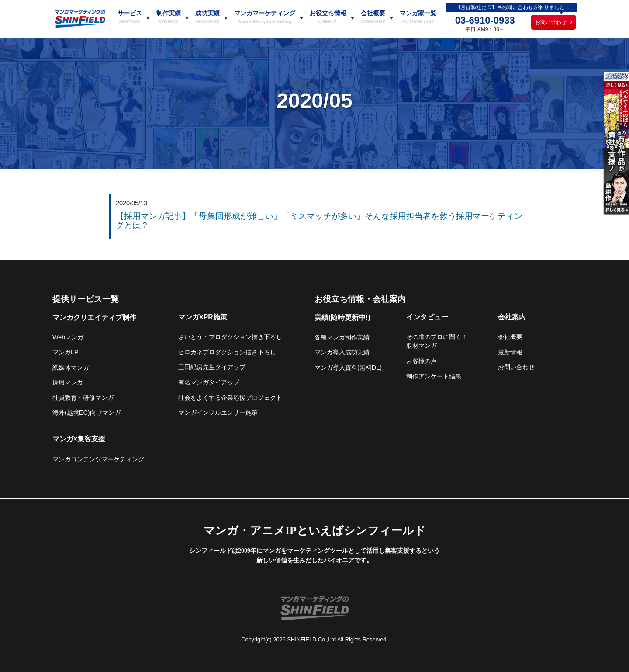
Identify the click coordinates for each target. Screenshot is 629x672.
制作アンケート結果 (434, 376)
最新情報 (510, 352)
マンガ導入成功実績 (342, 352)
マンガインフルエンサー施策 (218, 412)
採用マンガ (68, 382)
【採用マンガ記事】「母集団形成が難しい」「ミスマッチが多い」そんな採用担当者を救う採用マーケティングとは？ (319, 221)
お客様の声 (422, 361)
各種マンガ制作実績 (342, 337)
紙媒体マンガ (71, 367)
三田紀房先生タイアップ (212, 367)
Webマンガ (68, 337)
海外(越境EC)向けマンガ (86, 412)
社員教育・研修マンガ (83, 398)
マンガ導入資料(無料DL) (348, 367)
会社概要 (510, 337)
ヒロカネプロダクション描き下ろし (227, 352)
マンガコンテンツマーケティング (98, 459)
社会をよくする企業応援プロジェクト (230, 398)
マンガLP (66, 352)
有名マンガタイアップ (209, 382)
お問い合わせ (551, 22)
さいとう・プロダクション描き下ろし (230, 337)
